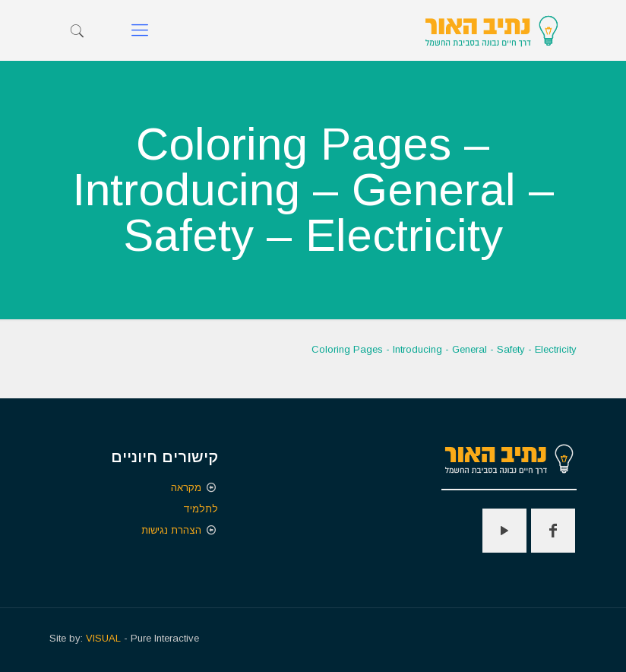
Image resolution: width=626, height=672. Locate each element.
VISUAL (103, 638)
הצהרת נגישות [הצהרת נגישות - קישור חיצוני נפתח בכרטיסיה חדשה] (171, 530)
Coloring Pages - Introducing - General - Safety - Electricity (444, 349)
